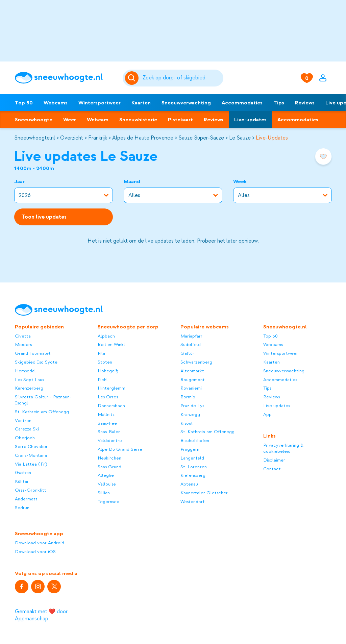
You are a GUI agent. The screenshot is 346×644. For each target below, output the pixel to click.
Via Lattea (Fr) (31, 464)
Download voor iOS (35, 552)
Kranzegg (190, 414)
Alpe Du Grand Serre (120, 449)
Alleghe (106, 475)
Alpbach (106, 336)
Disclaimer (274, 460)
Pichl (103, 380)
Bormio (188, 397)
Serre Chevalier (31, 447)
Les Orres (108, 397)
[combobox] (182, 78)
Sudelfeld (191, 344)
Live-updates (250, 120)
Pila (101, 353)
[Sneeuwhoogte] (65, 78)
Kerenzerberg (29, 388)
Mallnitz (106, 414)
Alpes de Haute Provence (143, 138)
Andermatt (26, 499)
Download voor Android (40, 543)
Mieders (23, 344)
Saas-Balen (109, 432)
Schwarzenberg (196, 362)
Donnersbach (111, 406)
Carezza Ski (27, 429)
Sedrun (22, 508)
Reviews (305, 103)
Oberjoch (25, 438)
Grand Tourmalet (33, 353)
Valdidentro (110, 440)
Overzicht (72, 138)
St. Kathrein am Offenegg (42, 412)
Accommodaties (242, 103)
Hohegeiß (108, 371)
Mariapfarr (191, 336)
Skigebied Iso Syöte (36, 362)
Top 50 (24, 103)
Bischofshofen (195, 440)
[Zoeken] (182, 78)
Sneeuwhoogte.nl (35, 138)
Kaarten (141, 103)
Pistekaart (180, 120)
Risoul (187, 423)
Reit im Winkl (111, 344)
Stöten (105, 362)
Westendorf (192, 502)
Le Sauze (240, 138)
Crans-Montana (31, 455)
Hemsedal (25, 371)
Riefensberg (193, 475)
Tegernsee (108, 502)
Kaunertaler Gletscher (204, 493)
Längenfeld (192, 458)
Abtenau (189, 484)
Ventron (23, 420)
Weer (70, 120)
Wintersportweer (100, 103)
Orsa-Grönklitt (31, 490)
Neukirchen (109, 458)
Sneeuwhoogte (34, 120)
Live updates (277, 406)
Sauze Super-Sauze (201, 138)
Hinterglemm (112, 388)
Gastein (23, 473)
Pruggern (190, 449)
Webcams (56, 103)
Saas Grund (109, 467)
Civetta (23, 336)
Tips (279, 103)
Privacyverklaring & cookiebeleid (283, 448)
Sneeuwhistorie (138, 120)
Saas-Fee (107, 423)
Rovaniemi (191, 388)
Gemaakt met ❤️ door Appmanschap (41, 615)
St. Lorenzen (194, 467)
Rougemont (193, 380)
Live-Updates (272, 138)
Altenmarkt (192, 371)
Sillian (104, 493)
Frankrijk (98, 138)
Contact (272, 469)
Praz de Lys (192, 406)
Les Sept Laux (30, 380)
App (267, 414)
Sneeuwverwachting (186, 103)
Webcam (98, 120)
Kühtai (21, 481)
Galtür (187, 353)
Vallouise (107, 484)
